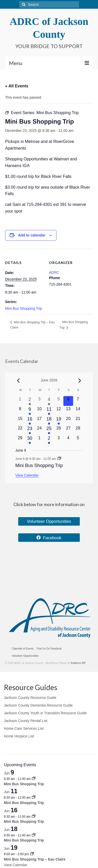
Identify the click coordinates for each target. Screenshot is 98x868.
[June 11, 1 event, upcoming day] (49, 411)
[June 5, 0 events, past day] (59, 401)
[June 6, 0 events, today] (68, 401)
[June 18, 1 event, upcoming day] (49, 421)
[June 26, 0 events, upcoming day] (59, 430)
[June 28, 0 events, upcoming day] (78, 430)
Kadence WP (78, 663)
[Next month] (80, 381)
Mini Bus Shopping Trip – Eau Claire (35, 859)
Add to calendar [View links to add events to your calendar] (32, 235)
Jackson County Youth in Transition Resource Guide (45, 713)
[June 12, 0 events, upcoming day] (59, 411)
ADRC (54, 272)
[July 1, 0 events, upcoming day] (40, 440)
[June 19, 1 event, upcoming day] (59, 421)
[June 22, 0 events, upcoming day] (20, 430)
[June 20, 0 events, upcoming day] (68, 421)
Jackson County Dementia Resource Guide (38, 705)
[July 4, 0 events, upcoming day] (68, 440)
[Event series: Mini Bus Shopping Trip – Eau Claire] (32, 854)
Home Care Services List (24, 728)
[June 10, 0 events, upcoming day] (40, 411)
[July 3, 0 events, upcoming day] (59, 440)
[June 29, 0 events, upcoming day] (20, 440)
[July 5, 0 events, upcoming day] (78, 440)
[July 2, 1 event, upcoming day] (49, 440)
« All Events (17, 86)
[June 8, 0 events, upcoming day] (20, 411)
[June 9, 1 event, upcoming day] (30, 411)
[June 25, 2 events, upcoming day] (49, 430)
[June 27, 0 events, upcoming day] (68, 430)
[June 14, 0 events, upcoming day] (78, 411)
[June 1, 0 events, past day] (20, 401)
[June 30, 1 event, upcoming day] (30, 440)
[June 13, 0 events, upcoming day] (68, 411)
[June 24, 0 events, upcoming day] (40, 430)
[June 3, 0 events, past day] (40, 401)
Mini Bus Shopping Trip (24, 308)
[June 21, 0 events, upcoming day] (78, 421)
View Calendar (27, 475)
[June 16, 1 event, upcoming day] (30, 421)
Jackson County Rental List (26, 721)
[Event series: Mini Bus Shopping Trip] (59, 459)
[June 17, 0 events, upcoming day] (40, 421)
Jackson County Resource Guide (30, 698)
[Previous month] (18, 381)
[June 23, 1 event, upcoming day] (30, 430)
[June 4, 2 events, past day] (49, 401)
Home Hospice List (19, 736)
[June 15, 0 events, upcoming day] (20, 421)
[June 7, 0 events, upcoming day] (78, 401)
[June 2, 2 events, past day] (30, 401)
